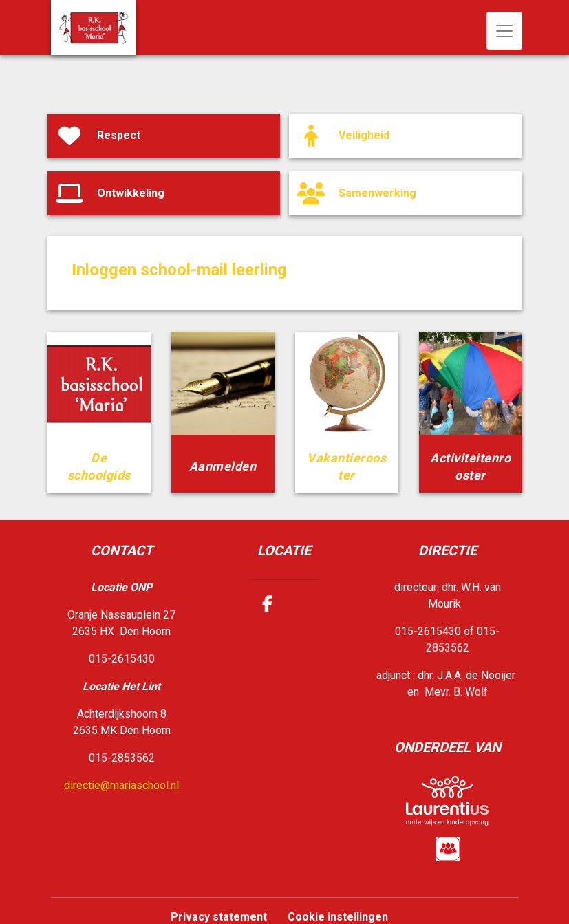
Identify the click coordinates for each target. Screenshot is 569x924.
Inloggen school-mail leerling (179, 270)
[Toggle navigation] (504, 31)
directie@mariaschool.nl (121, 785)
